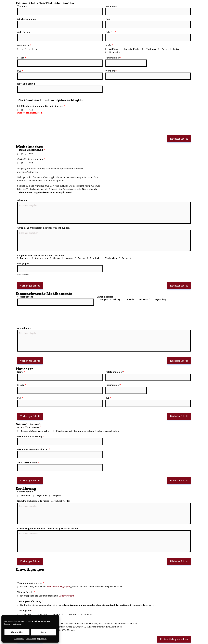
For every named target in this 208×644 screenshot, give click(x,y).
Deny (44, 632)
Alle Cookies (17, 632)
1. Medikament (25, 297)
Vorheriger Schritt (30, 286)
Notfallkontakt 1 (26, 84)
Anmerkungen (25, 328)
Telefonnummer (115, 372)
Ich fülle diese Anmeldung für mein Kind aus (41, 106)
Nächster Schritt (179, 139)
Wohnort (111, 71)
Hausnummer (113, 58)
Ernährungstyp (26, 492)
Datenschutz (19, 639)
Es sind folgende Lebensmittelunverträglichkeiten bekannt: (49, 528)
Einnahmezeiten (105, 297)
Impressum (42, 639)
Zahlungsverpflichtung (30, 601)
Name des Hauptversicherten (34, 449)
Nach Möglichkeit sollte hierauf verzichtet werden (44, 501)
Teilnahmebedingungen (31, 583)
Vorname (23, 6)
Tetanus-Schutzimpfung (31, 150)
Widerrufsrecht (26, 592)
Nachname (112, 6)
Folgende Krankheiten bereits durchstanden (41, 255)
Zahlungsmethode (28, 620)
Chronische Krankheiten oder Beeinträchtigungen (43, 228)
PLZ (20, 71)
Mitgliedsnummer (28, 19)
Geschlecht (24, 45)
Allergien (22, 200)
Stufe (109, 45)
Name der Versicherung (31, 436)
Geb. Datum (24, 32)
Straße (22, 58)
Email (109, 19)
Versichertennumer (28, 462)
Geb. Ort (111, 32)
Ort (108, 398)
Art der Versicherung (29, 427)
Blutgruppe (23, 263)
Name (21, 372)
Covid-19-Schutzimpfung (31, 159)
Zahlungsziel (25, 610)
